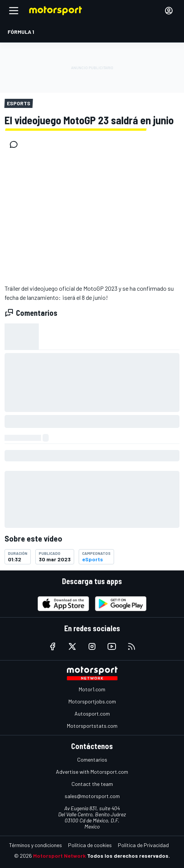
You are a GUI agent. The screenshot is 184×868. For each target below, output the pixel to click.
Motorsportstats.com (92, 726)
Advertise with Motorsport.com (92, 772)
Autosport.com (92, 714)
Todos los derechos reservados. (128, 856)
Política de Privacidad (143, 845)
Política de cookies (90, 845)
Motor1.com (92, 689)
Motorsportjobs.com (92, 701)
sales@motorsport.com (92, 796)
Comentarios (92, 759)
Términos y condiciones (36, 845)
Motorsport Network (59, 856)
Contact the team (92, 784)
